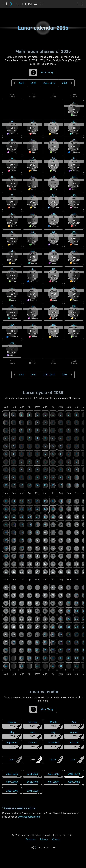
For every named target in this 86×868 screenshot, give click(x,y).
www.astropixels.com (29, 817)
